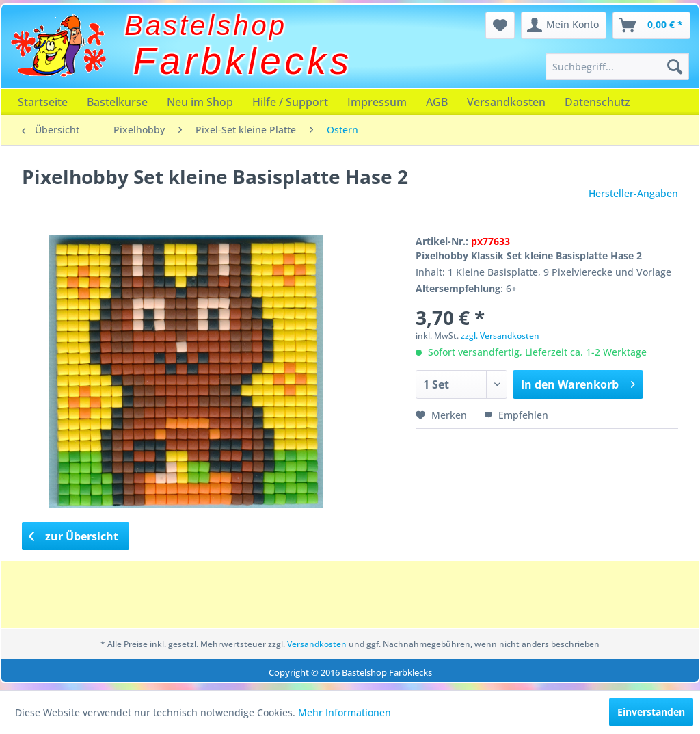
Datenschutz (597, 102)
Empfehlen (516, 415)
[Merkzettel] (500, 25)
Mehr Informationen (345, 712)
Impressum (377, 102)
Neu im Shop (200, 102)
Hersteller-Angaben (633, 193)
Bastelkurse (117, 102)
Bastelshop (206, 25)
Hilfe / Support (290, 102)
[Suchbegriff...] (617, 66)
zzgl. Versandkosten (500, 336)
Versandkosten (506, 102)
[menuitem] (617, 66)
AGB (437, 102)
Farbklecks (243, 61)
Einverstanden (651, 712)
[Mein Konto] (564, 25)
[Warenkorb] (651, 25)
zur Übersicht (74, 536)
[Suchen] (675, 66)
